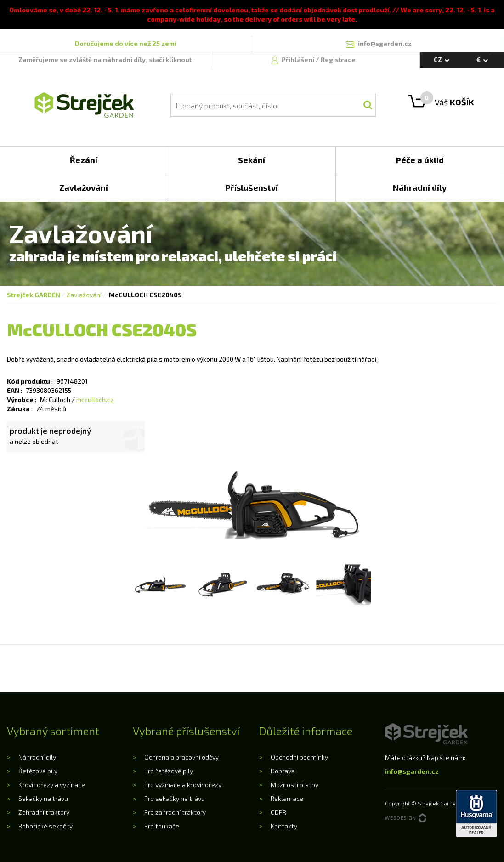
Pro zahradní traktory (175, 812)
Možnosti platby (294, 785)
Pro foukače (162, 826)
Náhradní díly (37, 757)
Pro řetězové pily (169, 771)
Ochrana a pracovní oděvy (181, 757)
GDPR (278, 812)
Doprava (283, 771)
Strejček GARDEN (34, 295)
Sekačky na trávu (43, 798)
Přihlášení (299, 60)
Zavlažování (84, 295)
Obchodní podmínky (299, 757)
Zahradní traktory (44, 812)
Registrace (338, 60)
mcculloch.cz (95, 400)
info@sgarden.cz (412, 771)
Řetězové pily (38, 771)
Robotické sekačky (45, 826)
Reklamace (287, 798)
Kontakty (284, 826)
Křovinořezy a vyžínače (52, 785)
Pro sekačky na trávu (175, 798)
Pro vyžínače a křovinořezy (183, 785)
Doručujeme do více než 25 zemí (126, 43)
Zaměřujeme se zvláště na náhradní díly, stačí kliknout (105, 60)
